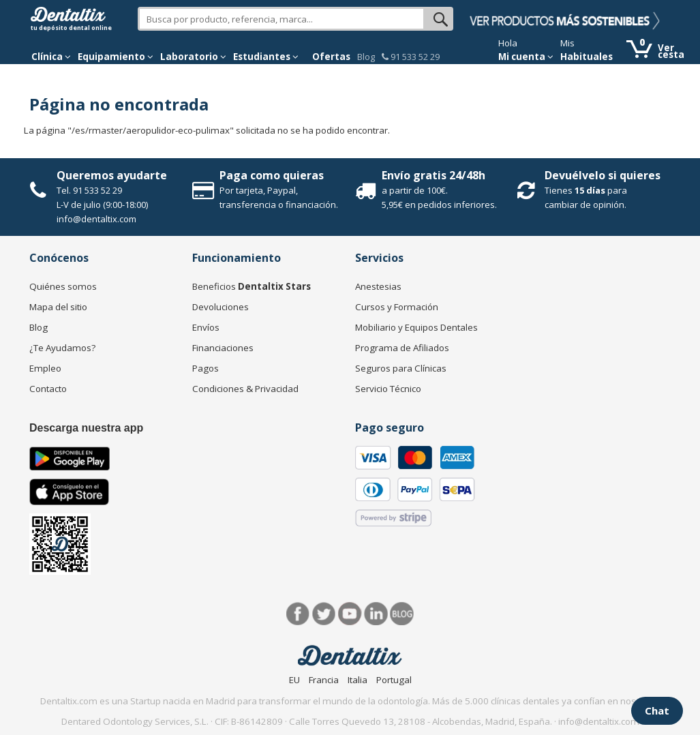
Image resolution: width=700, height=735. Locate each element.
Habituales (587, 57)
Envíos (206, 327)
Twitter (324, 614)
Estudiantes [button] (266, 57)
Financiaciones (223, 348)
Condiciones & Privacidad (245, 389)
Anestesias (378, 286)
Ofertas (331, 57)
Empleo (45, 368)
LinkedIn (376, 614)
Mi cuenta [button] (526, 57)
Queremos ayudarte (112, 175)
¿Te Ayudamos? (62, 348)
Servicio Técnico (388, 389)
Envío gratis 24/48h (433, 175)
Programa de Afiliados (402, 348)
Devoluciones (220, 307)
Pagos (206, 368)
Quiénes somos (63, 286)
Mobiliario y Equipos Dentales (416, 327)
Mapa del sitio (58, 307)
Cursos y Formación (397, 307)
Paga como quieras (272, 175)
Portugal (394, 680)
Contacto (48, 389)
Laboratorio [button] (193, 57)
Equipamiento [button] (116, 57)
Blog (366, 57)
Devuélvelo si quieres (603, 175)
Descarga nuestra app (86, 428)
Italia (357, 680)
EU (294, 680)
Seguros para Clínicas (401, 368)
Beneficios (252, 286)
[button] (51, 57)
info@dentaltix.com (96, 219)
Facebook (298, 614)
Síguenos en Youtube (350, 614)
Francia (324, 680)
